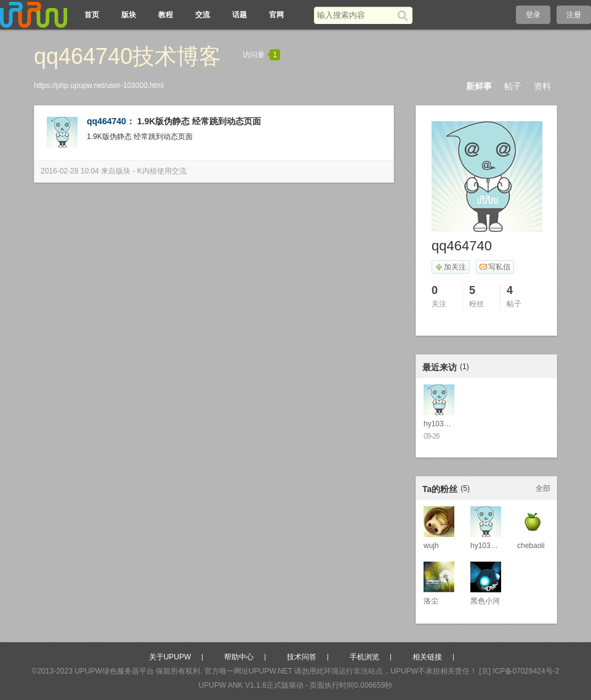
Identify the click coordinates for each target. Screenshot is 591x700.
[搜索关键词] (356, 15)
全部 (543, 488)
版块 (129, 15)
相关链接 (427, 657)
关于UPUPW (170, 657)
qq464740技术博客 (127, 56)
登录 (533, 15)
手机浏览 (364, 657)
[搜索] (405, 15)
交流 (203, 15)
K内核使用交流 (162, 171)
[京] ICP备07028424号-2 (519, 671)
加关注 (450, 267)
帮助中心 (239, 657)
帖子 (513, 86)
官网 (276, 15)
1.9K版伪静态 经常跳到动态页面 (199, 121)
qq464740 (107, 121)
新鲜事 (479, 86)
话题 (239, 15)
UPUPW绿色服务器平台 (114, 671)
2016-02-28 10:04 (70, 171)
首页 (92, 15)
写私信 (495, 267)
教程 (166, 15)
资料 (542, 86)
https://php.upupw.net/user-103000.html (99, 86)
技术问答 (302, 657)
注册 (574, 15)
